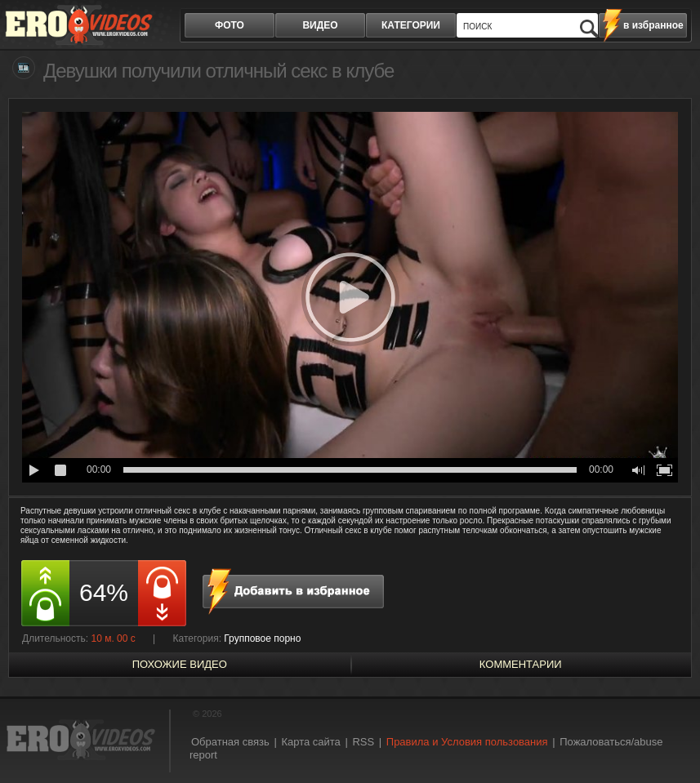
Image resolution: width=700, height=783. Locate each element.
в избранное (653, 25)
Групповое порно (262, 638)
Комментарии (521, 664)
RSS (363, 742)
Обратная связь (230, 742)
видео (320, 25)
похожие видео (180, 664)
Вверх (669, 739)
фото (230, 25)
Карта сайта (310, 742)
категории (411, 25)
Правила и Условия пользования (467, 742)
